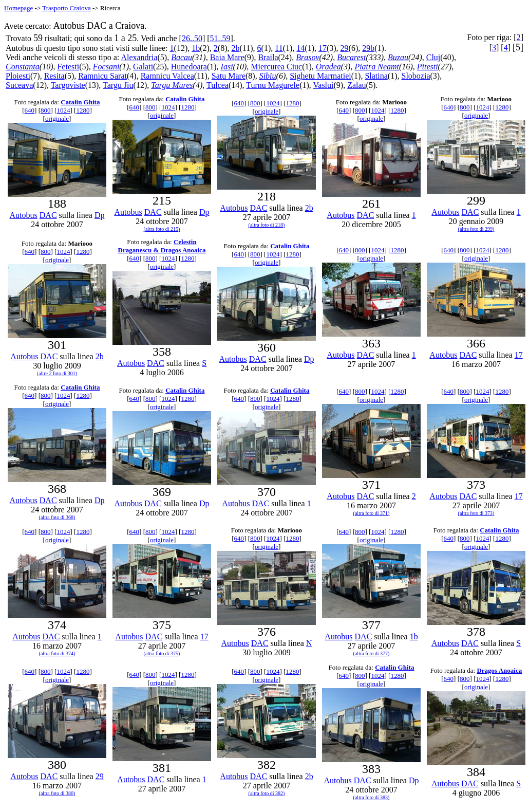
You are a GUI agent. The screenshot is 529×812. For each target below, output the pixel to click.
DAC (48, 215)
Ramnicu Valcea (167, 76)
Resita (54, 76)
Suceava (19, 85)
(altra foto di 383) (372, 797)
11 (279, 48)
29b (368, 48)
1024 (63, 110)
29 (345, 48)
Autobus (24, 215)
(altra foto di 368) (57, 517)
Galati (143, 67)
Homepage (18, 8)
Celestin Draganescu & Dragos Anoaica (162, 246)
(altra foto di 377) (372, 653)
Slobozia (415, 76)
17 (323, 48)
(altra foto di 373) (476, 513)
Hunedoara (189, 67)
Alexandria (139, 57)
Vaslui (324, 85)
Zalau (356, 85)
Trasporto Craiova (67, 8)
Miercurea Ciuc (276, 67)
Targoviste (68, 85)
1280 (83, 110)
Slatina (376, 76)
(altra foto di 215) (162, 229)
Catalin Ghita (80, 102)
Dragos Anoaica (499, 670)
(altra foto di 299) (476, 229)
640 (30, 110)
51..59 (220, 38)
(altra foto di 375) (162, 653)
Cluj (433, 57)
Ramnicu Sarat (102, 76)
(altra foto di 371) (372, 513)
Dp (100, 215)
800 (46, 110)
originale (57, 118)
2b (236, 48)
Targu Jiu (118, 85)
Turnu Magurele (273, 85)
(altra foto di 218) (267, 225)
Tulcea (218, 85)
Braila (268, 57)
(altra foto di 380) (57, 793)
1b (196, 48)
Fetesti (68, 67)
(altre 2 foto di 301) (57, 373)
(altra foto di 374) (57, 653)
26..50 (192, 38)
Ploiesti (18, 76)
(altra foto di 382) (267, 793)
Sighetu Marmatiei (320, 76)
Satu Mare (229, 76)
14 (300, 48)
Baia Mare (227, 57)
